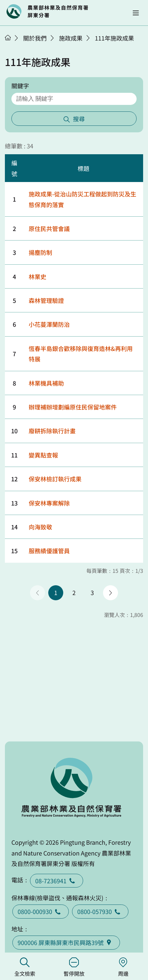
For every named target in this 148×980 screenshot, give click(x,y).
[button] (136, 13)
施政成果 (71, 38)
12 (14, 479)
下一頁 (111, 593)
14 (14, 527)
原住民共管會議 (49, 228)
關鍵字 (20, 86)
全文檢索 (25, 967)
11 (14, 455)
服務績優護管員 (49, 551)
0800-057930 (100, 911)
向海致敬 (40, 527)
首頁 (8, 38)
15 (14, 551)
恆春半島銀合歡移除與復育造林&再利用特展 (81, 354)
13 (14, 503)
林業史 (37, 276)
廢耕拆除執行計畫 (52, 431)
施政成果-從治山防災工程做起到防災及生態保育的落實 (82, 199)
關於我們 (35, 38)
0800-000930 (41, 911)
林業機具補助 (46, 383)
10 (14, 431)
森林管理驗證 (46, 300)
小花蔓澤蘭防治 (49, 324)
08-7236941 (57, 881)
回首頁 (47, 11)
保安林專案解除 (49, 503)
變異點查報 (43, 455)
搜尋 (79, 119)
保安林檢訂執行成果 (55, 479)
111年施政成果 (114, 38)
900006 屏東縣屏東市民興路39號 (66, 942)
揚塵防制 (40, 252)
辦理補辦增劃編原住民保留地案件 (73, 407)
